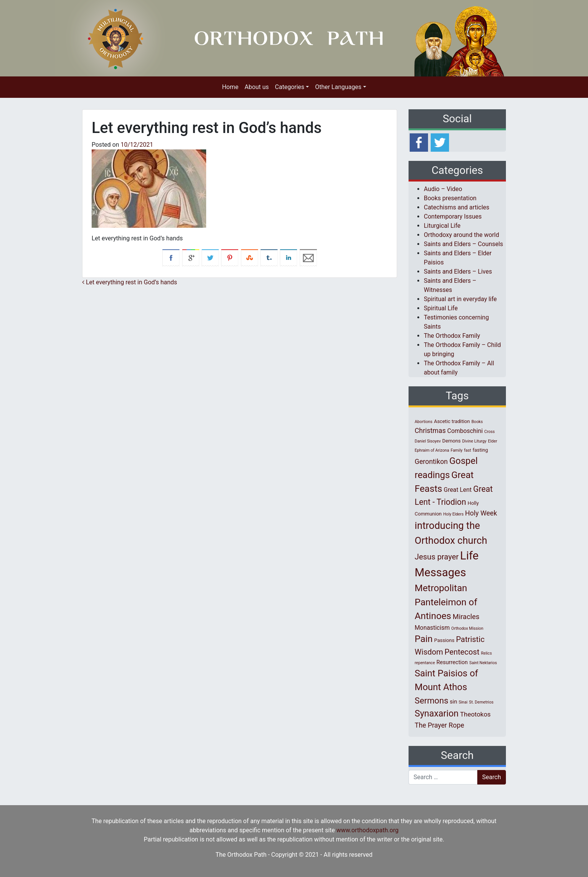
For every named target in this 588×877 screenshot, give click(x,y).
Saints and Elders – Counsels (464, 244)
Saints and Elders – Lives (458, 272)
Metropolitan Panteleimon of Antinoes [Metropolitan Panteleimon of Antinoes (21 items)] (446, 602)
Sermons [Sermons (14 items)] (431, 700)
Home (230, 87)
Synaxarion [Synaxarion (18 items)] (437, 713)
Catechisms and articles (457, 207)
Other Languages (338, 87)
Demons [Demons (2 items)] (451, 441)
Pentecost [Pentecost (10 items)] (462, 652)
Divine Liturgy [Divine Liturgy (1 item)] (474, 441)
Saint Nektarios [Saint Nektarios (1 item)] (483, 663)
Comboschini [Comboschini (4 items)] (465, 431)
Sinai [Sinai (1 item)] (463, 702)
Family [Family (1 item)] (456, 450)
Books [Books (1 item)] (477, 422)
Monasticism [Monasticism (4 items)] (432, 628)
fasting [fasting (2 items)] (480, 450)
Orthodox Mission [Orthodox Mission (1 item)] (467, 628)
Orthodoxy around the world (461, 235)
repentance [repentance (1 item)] (425, 663)
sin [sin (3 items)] (453, 702)
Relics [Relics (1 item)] (486, 653)
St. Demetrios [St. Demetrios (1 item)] (481, 702)
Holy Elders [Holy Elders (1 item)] (453, 514)
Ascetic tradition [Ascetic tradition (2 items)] (452, 421)
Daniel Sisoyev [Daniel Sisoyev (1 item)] (428, 441)
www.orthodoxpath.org (367, 830)
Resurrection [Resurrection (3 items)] (452, 662)
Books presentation (450, 198)
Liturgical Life (442, 226)
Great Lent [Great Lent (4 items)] (458, 490)
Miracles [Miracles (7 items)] (466, 617)
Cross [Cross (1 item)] (489, 432)
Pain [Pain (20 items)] (424, 639)
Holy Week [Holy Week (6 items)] (481, 513)
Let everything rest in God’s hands (130, 282)
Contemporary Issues (453, 216)
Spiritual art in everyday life (460, 299)
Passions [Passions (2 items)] (444, 640)
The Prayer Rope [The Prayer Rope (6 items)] (439, 725)
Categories (290, 87)
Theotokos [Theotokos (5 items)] (475, 714)
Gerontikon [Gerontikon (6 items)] (431, 461)
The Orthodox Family (452, 336)
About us (257, 87)
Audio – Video (443, 189)
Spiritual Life (441, 308)
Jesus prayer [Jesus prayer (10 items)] (437, 557)
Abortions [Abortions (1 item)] (423, 422)
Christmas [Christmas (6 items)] (430, 430)
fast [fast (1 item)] (468, 450)
